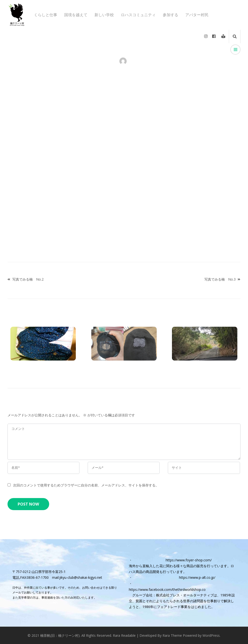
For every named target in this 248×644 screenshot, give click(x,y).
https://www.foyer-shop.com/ (189, 560)
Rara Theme (172, 635)
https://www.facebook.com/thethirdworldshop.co (167, 590)
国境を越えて (76, 15)
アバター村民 (197, 15)
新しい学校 (104, 15)
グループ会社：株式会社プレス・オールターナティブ (173, 595)
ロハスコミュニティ (138, 15)
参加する (170, 15)
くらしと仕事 (46, 15)
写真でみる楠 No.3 (220, 279)
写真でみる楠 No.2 (28, 279)
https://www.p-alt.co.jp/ (197, 577)
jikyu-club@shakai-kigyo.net (81, 577)
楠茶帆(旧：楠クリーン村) (60, 635)
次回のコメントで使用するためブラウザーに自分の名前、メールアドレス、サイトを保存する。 (86, 485)
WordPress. (211, 635)
